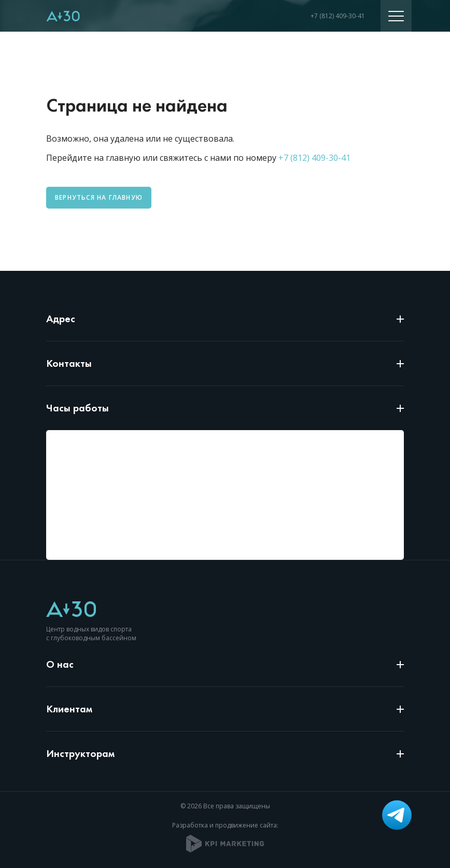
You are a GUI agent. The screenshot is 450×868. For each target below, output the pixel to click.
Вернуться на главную (99, 197)
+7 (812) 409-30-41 (338, 16)
